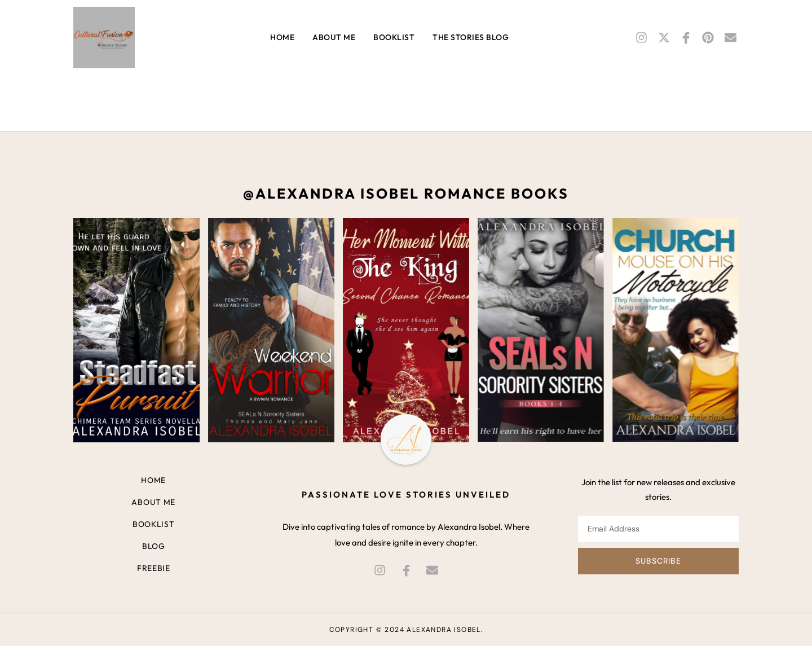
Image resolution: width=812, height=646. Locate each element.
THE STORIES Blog (471, 37)
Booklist (394, 37)
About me (334, 37)
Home (282, 37)
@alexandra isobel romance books (406, 194)
